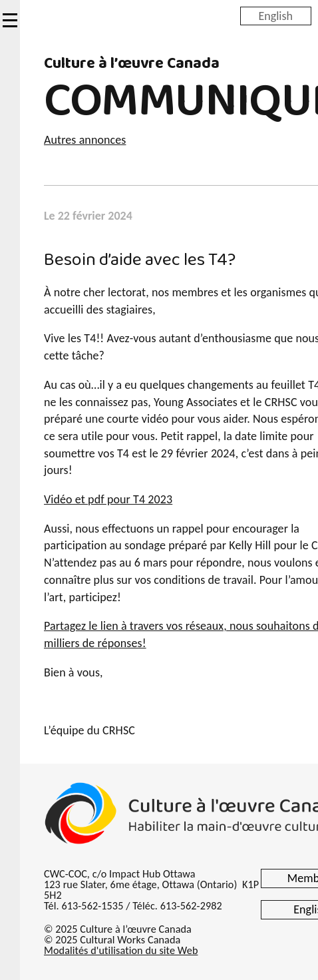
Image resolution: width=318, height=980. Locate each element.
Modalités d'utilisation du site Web (121, 950)
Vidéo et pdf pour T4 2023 (108, 499)
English (276, 15)
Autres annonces (85, 140)
